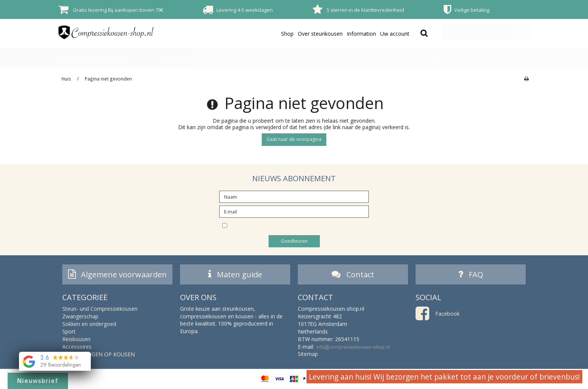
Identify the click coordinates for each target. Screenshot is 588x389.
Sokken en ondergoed (252, 58)
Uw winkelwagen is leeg (489, 32)
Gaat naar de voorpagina (294, 139)
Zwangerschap (176, 58)
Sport (316, 58)
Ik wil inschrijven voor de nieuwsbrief (300, 225)
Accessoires (427, 58)
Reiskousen (367, 58)
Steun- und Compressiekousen (92, 58)
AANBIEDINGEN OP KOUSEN (501, 58)
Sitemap (308, 355)
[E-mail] (294, 211)
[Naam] (294, 196)
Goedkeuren (294, 241)
